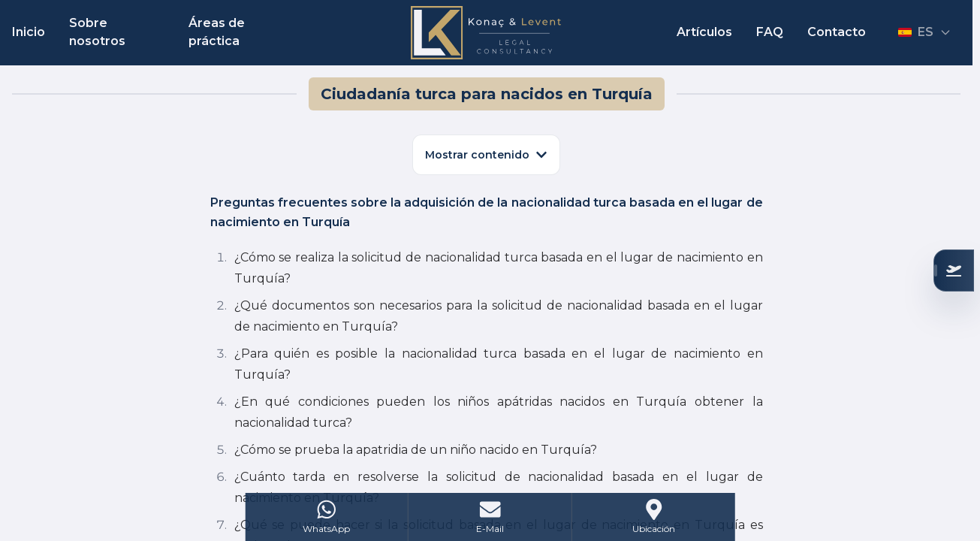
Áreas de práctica (217, 32)
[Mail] (490, 517)
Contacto (837, 32)
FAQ (770, 32)
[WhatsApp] (327, 517)
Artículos (704, 32)
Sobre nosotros (97, 32)
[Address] (654, 517)
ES (925, 32)
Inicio (29, 32)
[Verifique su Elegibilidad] (954, 270)
